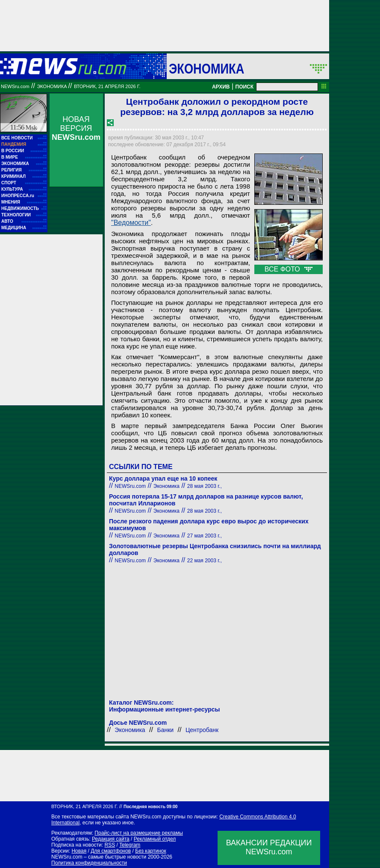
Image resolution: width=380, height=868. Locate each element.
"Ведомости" (131, 223)
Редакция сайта (111, 839)
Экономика (206, 68)
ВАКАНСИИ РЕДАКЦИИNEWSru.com (269, 847)
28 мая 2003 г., (205, 486)
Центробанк (202, 730)
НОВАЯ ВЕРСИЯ (76, 128)
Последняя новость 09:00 (150, 807)
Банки (165, 730)
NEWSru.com (15, 86)
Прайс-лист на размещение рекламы (139, 833)
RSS (110, 845)
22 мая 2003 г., (205, 561)
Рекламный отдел (155, 839)
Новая (79, 851)
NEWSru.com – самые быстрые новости (99, 857)
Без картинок (150, 851)
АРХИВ (221, 87)
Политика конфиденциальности (89, 863)
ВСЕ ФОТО (289, 269)
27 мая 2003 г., (205, 536)
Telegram (130, 845)
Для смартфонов (111, 851)
